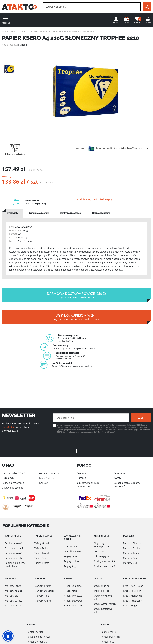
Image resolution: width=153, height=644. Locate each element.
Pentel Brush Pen (110, 637)
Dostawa (81, 473)
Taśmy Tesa (41, 558)
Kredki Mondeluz (132, 596)
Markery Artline (43, 601)
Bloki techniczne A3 (104, 566)
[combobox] (92, 7)
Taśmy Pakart (42, 553)
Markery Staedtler (44, 591)
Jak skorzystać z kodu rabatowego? (88, 484)
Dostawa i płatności (71, 213)
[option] (85, 92)
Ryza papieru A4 (14, 548)
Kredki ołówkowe (73, 601)
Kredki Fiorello (101, 591)
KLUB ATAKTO (47, 478)
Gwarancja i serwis (39, 213)
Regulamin (8, 478)
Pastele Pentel (109, 632)
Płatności (82, 478)
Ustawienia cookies (12, 488)
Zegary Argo (71, 566)
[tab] (13, 213)
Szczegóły (13, 213)
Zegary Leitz (71, 556)
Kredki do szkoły (73, 606)
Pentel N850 (108, 642)
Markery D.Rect (13, 601)
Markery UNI (130, 563)
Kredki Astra (71, 591)
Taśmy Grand (42, 543)
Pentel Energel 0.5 (37, 642)
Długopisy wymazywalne (101, 545)
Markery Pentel (13, 586)
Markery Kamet (13, 591)
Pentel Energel (35, 632)
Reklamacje (120, 473)
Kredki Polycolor (132, 591)
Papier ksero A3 (13, 553)
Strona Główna (9, 31)
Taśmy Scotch (42, 563)
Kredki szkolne (101, 586)
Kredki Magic (130, 606)
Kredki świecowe (73, 596)
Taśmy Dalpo (41, 548)
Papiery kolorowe (39, 31)
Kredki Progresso (132, 601)
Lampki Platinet (72, 551)
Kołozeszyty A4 (102, 556)
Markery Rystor (43, 586)
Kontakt (43, 483)
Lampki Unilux (72, 546)
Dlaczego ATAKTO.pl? (14, 473)
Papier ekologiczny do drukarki (15, 565)
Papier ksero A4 (13, 543)
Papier (23, 31)
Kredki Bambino (73, 586)
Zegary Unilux (71, 561)
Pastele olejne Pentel (38, 637)
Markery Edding (132, 548)
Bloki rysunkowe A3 (104, 561)
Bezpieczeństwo (101, 213)
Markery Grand (13, 606)
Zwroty (117, 478)
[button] (8, 636)
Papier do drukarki (15, 558)
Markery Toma (131, 553)
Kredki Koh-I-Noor (133, 586)
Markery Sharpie (132, 543)
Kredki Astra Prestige (105, 604)
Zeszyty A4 (99, 551)
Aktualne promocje (50, 473)
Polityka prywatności (13, 483)
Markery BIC (12, 596)
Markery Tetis (42, 596)
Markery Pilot (130, 558)
